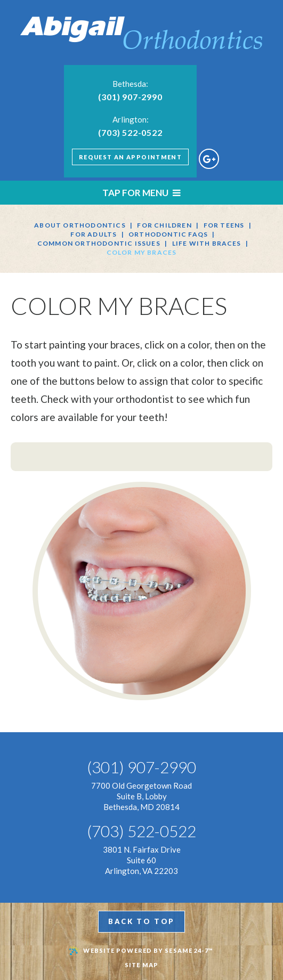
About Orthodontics (80, 225)
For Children (164, 225)
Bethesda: (130, 84)
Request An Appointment (130, 157)
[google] (209, 159)
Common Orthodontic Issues (99, 243)
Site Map (141, 965)
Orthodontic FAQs (168, 234)
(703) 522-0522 (130, 132)
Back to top (141, 921)
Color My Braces (142, 252)
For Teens (224, 225)
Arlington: (131, 119)
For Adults (94, 234)
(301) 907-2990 (130, 97)
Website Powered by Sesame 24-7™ (141, 951)
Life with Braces (207, 243)
